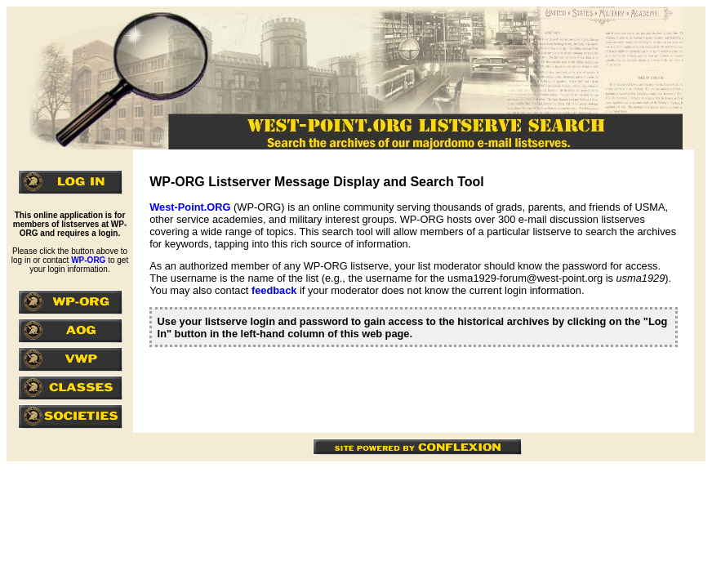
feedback (274, 290)
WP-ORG (88, 260)
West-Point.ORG (190, 207)
